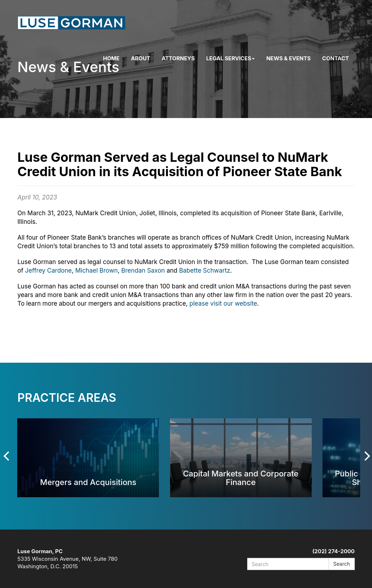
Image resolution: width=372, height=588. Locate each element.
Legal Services (231, 58)
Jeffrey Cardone (48, 271)
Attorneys (178, 58)
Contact (335, 58)
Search (342, 564)
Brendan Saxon (143, 271)
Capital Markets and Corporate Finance (241, 478)
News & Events (288, 58)
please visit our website (223, 304)
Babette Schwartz (204, 271)
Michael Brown (97, 271)
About (141, 58)
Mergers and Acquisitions (88, 482)
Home (111, 58)
